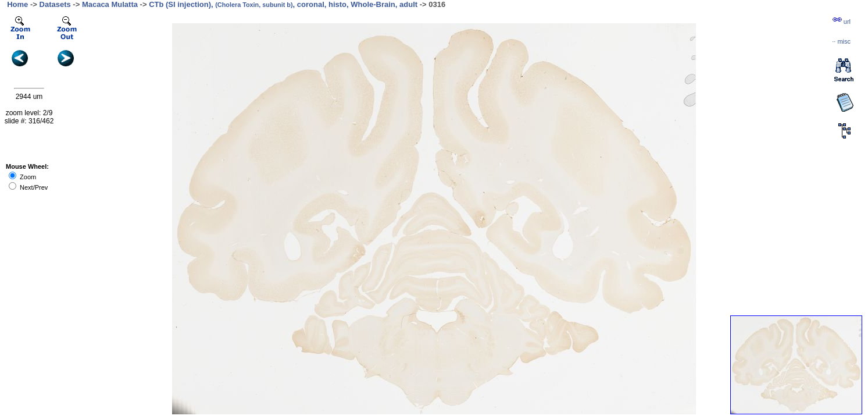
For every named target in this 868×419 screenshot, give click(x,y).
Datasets (55, 4)
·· (841, 41)
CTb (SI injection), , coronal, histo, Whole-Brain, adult (283, 4)
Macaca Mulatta (110, 4)
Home (17, 4)
